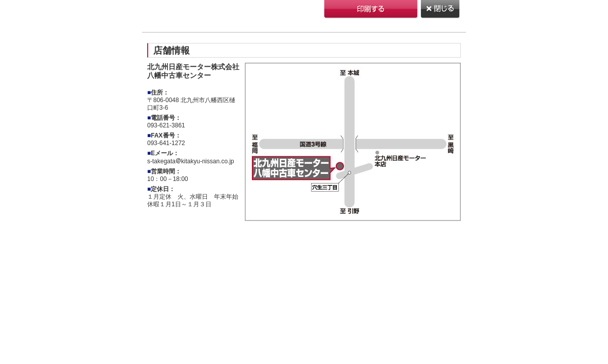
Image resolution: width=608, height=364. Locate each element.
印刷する (372, 10)
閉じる (441, 10)
